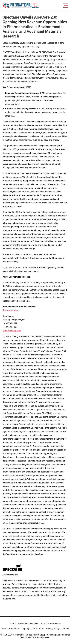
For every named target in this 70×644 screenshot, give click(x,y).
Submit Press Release (50, 623)
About (12, 623)
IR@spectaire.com (11, 310)
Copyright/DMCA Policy (33, 629)
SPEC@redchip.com (12, 331)
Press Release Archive (28, 623)
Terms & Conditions (10, 629)
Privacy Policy (53, 629)
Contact (65, 629)
